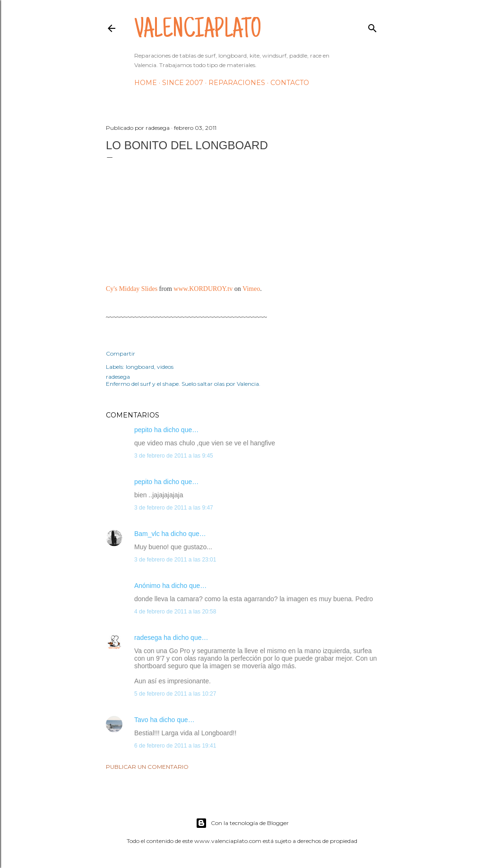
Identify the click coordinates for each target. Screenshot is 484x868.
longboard (140, 367)
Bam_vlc (147, 534)
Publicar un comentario (147, 767)
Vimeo (251, 289)
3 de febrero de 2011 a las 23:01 (175, 560)
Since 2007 (183, 83)
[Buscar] (372, 26)
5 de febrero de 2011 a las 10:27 (175, 694)
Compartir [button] (121, 353)
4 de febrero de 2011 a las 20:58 (175, 612)
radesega (148, 638)
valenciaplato (198, 31)
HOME (146, 83)
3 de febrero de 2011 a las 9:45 (174, 456)
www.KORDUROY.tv (203, 289)
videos (165, 367)
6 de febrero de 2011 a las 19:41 (175, 746)
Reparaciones (237, 83)
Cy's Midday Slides (132, 289)
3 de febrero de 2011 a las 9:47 (174, 508)
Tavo (141, 720)
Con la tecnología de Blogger (242, 823)
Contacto (290, 83)
